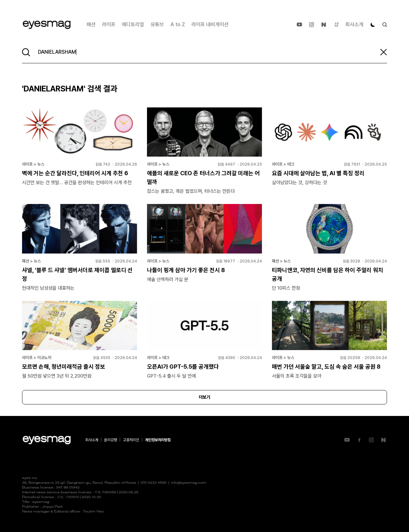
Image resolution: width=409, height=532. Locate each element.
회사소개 (354, 24)
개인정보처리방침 (158, 440)
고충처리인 (131, 440)
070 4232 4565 (154, 483)
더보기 (204, 397)
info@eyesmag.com (189, 483)
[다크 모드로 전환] (373, 25)
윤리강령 (111, 440)
